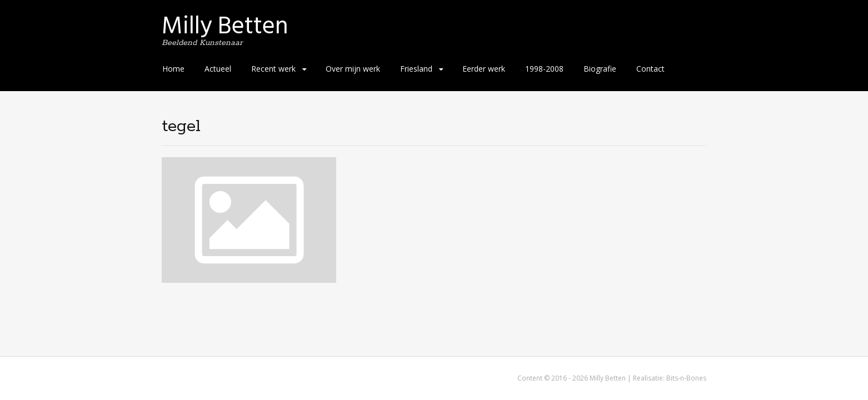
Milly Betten (225, 26)
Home (173, 69)
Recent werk (273, 69)
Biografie (600, 69)
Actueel (218, 69)
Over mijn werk (353, 69)
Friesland (416, 69)
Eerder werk (484, 69)
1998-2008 (544, 69)
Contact (650, 69)
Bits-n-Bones (686, 378)
